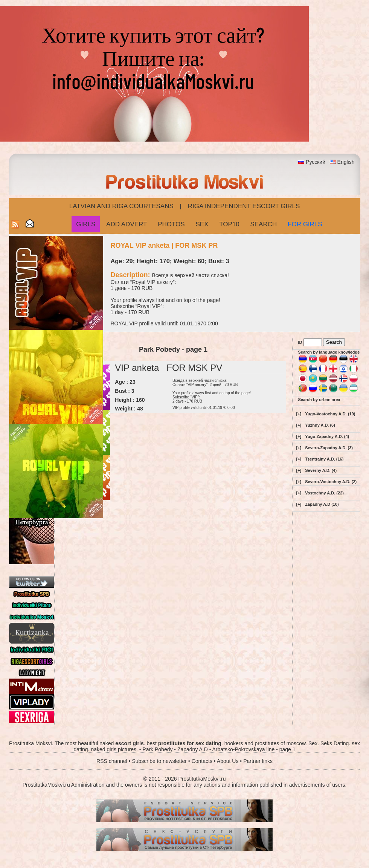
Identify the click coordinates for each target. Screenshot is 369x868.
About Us (228, 761)
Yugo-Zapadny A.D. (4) (327, 436)
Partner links (258, 761)
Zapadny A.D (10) (322, 504)
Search (263, 224)
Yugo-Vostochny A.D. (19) (330, 414)
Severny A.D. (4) (321, 470)
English (346, 162)
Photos (171, 224)
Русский (316, 162)
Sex (202, 224)
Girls (86, 224)
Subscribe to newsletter (159, 761)
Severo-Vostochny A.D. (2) (331, 482)
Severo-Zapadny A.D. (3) (329, 448)
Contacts (202, 761)
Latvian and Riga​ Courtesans (121, 206)
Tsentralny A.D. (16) (324, 459)
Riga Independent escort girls (244, 206)
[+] (299, 414)
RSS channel (112, 761)
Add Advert (127, 224)
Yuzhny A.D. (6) (320, 425)
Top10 (229, 224)
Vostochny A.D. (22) (324, 493)
